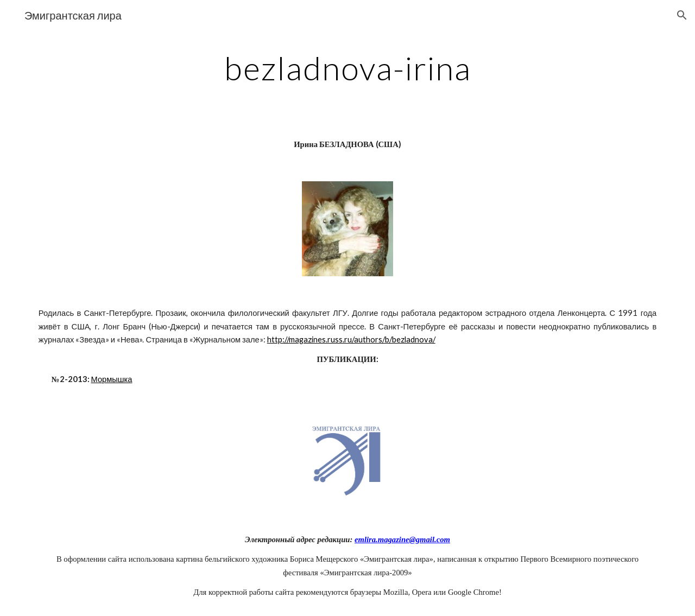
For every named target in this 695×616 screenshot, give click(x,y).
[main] (347, 68)
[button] (682, 15)
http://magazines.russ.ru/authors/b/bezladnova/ (351, 339)
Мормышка (112, 379)
